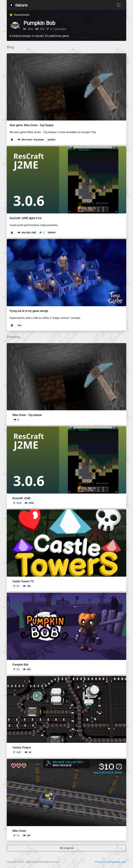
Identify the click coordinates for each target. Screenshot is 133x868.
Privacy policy (102, 862)
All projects (67, 848)
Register (114, 862)
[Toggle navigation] (119, 5)
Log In (123, 862)
